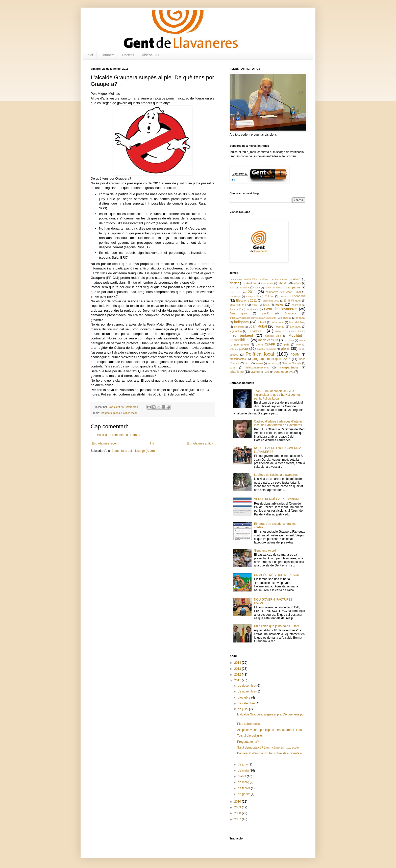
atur (232, 288)
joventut (280, 327)
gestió (266, 313)
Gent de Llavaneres (281, 309)
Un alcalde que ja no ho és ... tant (277, 626)
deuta (283, 296)
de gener (244, 794)
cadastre (244, 287)
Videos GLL (151, 55)
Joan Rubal (258, 326)
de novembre (247, 691)
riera (247, 363)
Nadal (302, 340)
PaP (299, 345)
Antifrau (251, 283)
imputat (301, 318)
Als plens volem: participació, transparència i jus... (271, 730)
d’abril (242, 776)
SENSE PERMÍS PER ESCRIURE (277, 499)
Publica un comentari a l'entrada (119, 435)
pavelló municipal (267, 349)
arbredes (283, 283)
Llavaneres (256, 331)
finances (296, 305)
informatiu (278, 322)
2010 (238, 802)
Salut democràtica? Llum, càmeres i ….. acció (268, 748)
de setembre (247, 703)
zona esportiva (284, 372)
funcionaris (253, 309)
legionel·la (236, 331)
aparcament (267, 283)
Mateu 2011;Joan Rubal (288, 331)
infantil (262, 322)
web (267, 372)
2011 (238, 680)
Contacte (108, 55)
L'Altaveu (296, 327)
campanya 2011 (243, 292)
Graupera (290, 313)
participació (239, 349)
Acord (297, 279)
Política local (129, 413)
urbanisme (237, 372)
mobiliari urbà (273, 336)
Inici (90, 55)
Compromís (253, 296)
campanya (293, 287)
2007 (238, 819)
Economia (299, 296)
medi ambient (241, 335)
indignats (106, 413)
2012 (238, 675)
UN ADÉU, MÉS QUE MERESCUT (278, 575)
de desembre (247, 686)
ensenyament (238, 305)
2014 (238, 663)
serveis (272, 363)
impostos (286, 318)
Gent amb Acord (265, 551)
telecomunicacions (257, 367)
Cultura (269, 296)
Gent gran (238, 313)
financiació (235, 309)
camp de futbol (273, 288)
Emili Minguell (293, 301)
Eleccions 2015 (271, 301)
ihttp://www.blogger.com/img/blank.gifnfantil (253, 318)
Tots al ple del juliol (250, 736)
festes (279, 305)
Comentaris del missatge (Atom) (133, 451)
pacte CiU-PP (265, 344)
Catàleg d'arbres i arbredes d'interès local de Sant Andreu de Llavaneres (278, 423)
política (234, 355)
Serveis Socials (292, 363)
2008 (238, 813)
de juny (243, 764)
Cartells (128, 55)
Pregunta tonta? (248, 742)
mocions (289, 340)
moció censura (268, 340)
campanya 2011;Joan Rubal (283, 292)
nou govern (241, 344)
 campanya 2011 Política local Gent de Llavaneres (258, 279)
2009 (238, 807)
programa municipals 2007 (271, 359)
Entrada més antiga (200, 443)
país (287, 344)
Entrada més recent (105, 443)
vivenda (255, 372)
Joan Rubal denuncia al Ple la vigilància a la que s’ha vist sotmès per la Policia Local (277, 395)
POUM (295, 355)
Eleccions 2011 (246, 301)
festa (266, 305)
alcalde (234, 283)
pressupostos (238, 359)
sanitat (259, 363)
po (300, 349)
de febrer (244, 788)
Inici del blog (297, 322)
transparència (289, 367)
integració (239, 327)
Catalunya (235, 296)
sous (232, 367)
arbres (297, 283)
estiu (255, 305)
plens (117, 413)
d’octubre (245, 698)
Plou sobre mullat (249, 724)
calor (257, 288)
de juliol (243, 709)
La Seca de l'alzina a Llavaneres (276, 475)
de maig (244, 771)
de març (244, 782)
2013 (238, 669)
